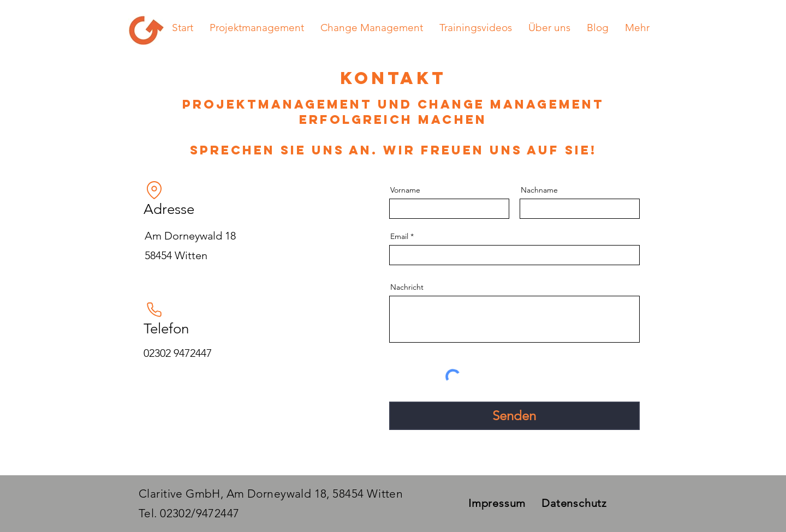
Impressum (497, 503)
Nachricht (407, 287)
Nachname (539, 190)
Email (399, 236)
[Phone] (154, 309)
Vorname (405, 190)
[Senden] (514, 416)
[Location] (154, 190)
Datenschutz (574, 503)
